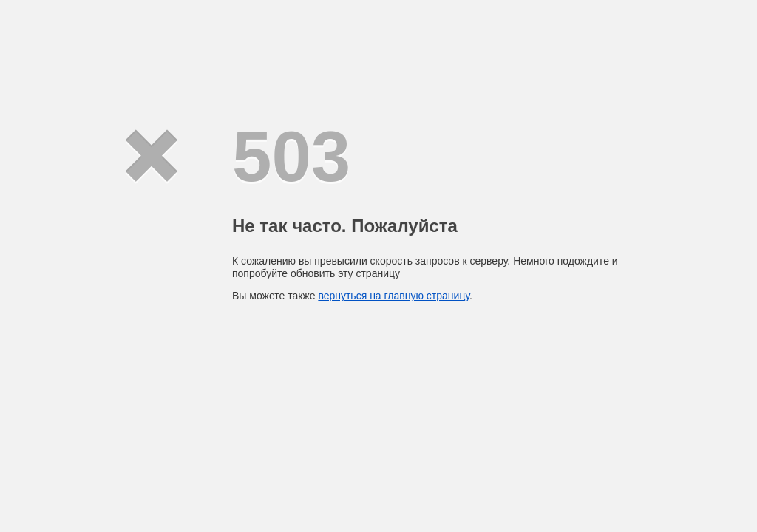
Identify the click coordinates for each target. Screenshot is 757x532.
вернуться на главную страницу (394, 296)
